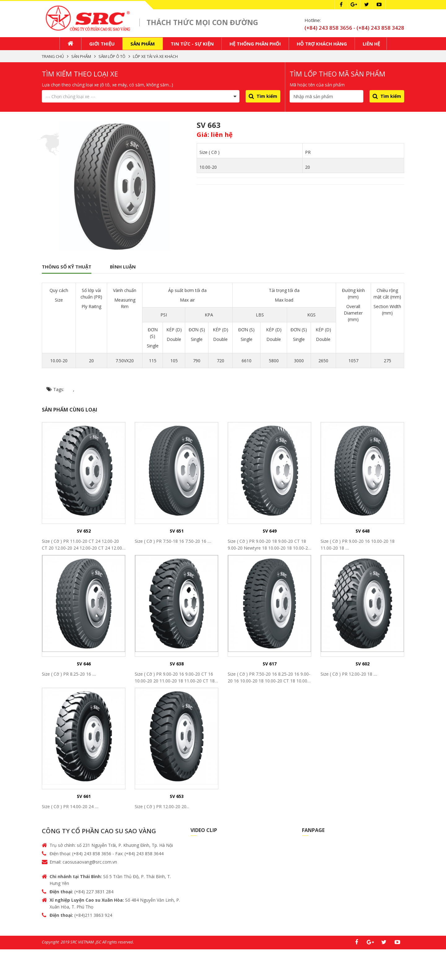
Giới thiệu (102, 44)
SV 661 (84, 797)
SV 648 (363, 531)
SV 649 (270, 531)
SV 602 (363, 664)
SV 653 (177, 797)
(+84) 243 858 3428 (380, 28)
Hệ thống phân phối (255, 44)
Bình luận (123, 267)
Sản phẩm (143, 44)
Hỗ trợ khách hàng (322, 44)
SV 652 (84, 531)
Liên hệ (371, 44)
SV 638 (177, 664)
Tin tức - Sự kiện (192, 44)
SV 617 (270, 664)
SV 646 (84, 664)
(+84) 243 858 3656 (329, 28)
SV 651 (177, 531)
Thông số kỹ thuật (67, 267)
